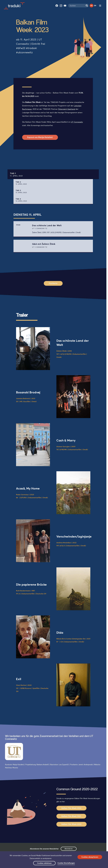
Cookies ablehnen (44, 863)
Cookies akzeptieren (90, 857)
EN (95, 6)
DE (92, 6)
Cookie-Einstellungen (66, 863)
